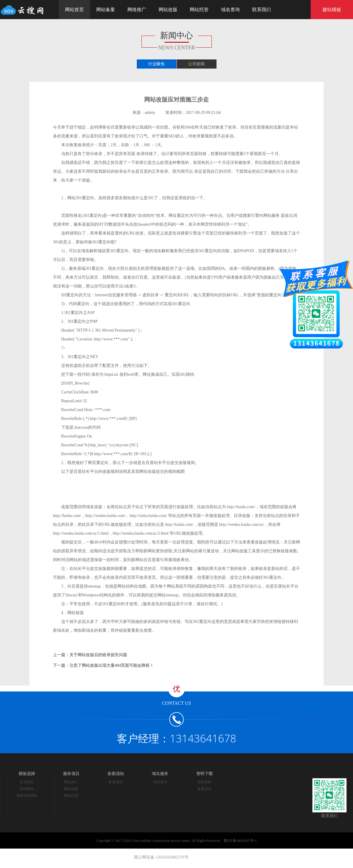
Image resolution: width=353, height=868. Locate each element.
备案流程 (116, 782)
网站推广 (71, 782)
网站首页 (74, 10)
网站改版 (168, 10)
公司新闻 (197, 64)
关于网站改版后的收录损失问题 (98, 655)
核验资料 (204, 782)
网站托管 (199, 10)
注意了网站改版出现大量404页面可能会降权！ (112, 665)
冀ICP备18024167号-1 (240, 841)
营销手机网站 (27, 796)
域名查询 (230, 10)
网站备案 (106, 10)
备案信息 (204, 789)
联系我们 (262, 10)
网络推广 (137, 10)
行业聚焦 (156, 64)
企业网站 (27, 782)
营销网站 (27, 789)
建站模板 (332, 10)
